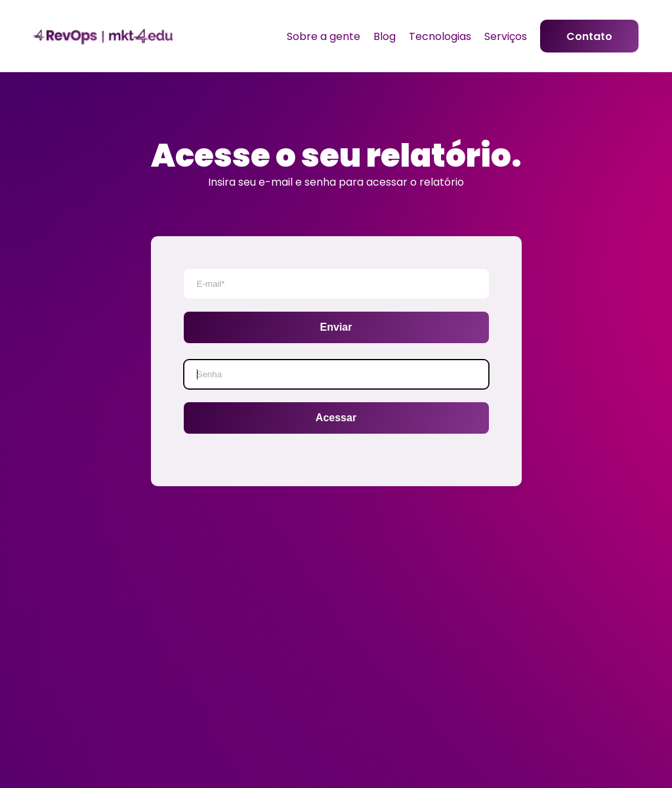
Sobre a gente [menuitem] (324, 36)
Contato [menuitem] (589, 36)
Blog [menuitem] (385, 36)
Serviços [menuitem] (506, 36)
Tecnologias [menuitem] (440, 36)
